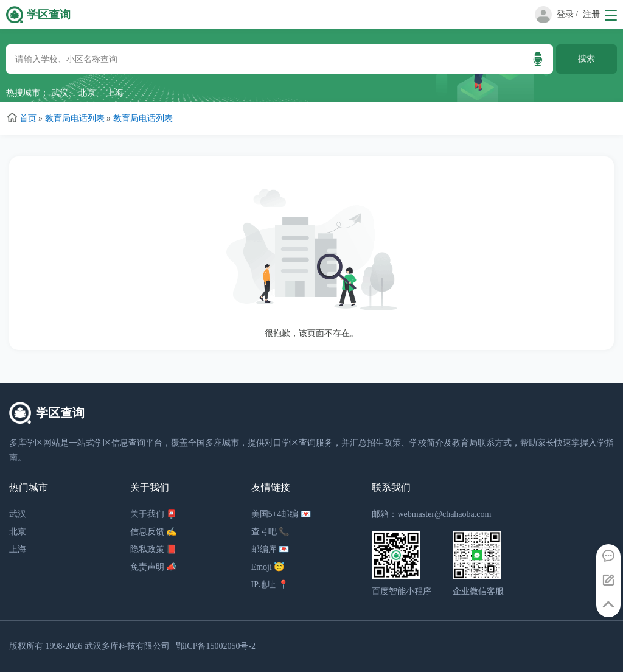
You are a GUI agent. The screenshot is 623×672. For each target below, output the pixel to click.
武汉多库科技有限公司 (127, 646)
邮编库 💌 (270, 549)
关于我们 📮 (154, 514)
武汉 (60, 93)
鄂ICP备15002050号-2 (216, 646)
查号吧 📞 (270, 532)
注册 (591, 14)
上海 (115, 93)
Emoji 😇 (268, 567)
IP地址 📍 (270, 585)
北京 (87, 93)
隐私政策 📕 (154, 549)
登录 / (567, 14)
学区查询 (49, 15)
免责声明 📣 (154, 567)
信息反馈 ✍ (154, 532)
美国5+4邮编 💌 (281, 514)
